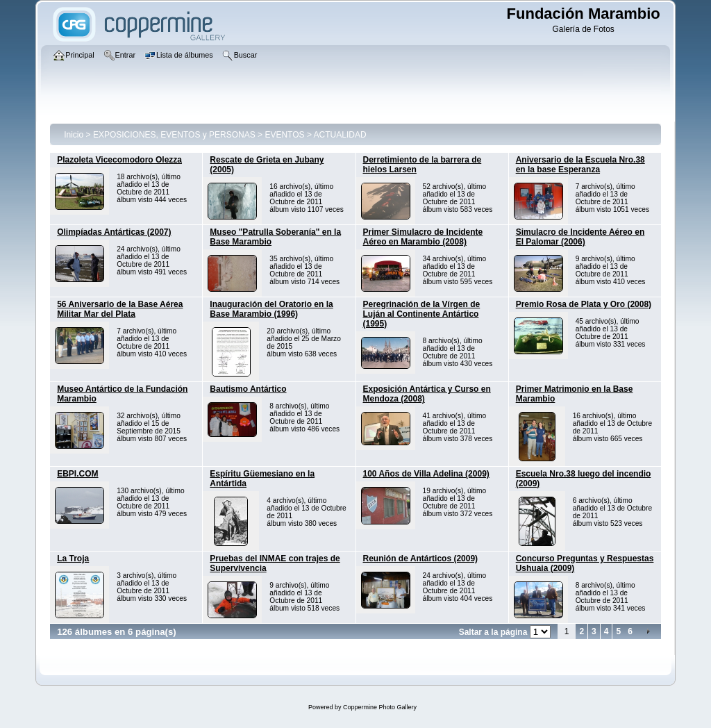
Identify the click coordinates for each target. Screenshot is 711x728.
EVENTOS (284, 135)
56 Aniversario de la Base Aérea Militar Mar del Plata (120, 309)
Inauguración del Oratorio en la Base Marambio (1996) (271, 309)
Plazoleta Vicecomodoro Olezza (119, 160)
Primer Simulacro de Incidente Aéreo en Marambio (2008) (423, 237)
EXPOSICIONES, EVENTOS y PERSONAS (174, 135)
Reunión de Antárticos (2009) (421, 559)
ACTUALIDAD (340, 135)
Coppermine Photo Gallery (380, 707)
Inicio (74, 135)
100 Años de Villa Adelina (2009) (426, 474)
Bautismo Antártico (248, 389)
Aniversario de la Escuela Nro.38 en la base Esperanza (580, 165)
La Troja (73, 559)
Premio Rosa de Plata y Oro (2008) (584, 304)
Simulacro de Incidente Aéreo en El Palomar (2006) (580, 237)
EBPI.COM (77, 474)
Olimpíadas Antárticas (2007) (114, 232)
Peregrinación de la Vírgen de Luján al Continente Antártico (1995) (422, 314)
